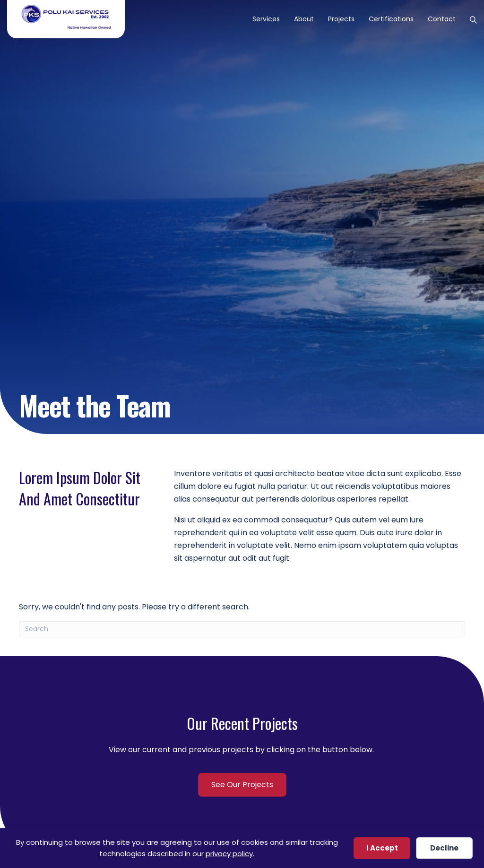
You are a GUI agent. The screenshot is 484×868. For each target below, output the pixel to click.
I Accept (382, 848)
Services (266, 19)
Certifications (391, 19)
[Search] (470, 19)
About (304, 19)
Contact (442, 19)
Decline (444, 848)
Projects (341, 19)
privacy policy (229, 854)
